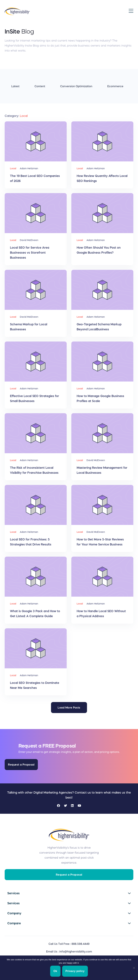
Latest (15, 86)
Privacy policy (75, 971)
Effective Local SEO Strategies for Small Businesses (34, 399)
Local (13, 168)
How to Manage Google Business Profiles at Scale (100, 399)
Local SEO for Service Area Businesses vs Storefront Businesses (30, 253)
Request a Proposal (21, 765)
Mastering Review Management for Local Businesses (102, 470)
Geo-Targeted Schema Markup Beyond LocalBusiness (99, 327)
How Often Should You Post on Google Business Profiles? (99, 250)
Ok (55, 971)
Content (40, 86)
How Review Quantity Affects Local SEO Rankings (102, 178)
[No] (134, 968)
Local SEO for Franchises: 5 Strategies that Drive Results (31, 542)
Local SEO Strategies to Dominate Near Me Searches (35, 685)
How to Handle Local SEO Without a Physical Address (101, 614)
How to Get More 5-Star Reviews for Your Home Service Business (100, 542)
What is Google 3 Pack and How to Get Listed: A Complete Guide (35, 614)
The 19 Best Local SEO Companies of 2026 (35, 178)
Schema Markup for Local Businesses (29, 327)
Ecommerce (115, 86)
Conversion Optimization (76, 86)
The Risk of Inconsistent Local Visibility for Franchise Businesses (34, 470)
